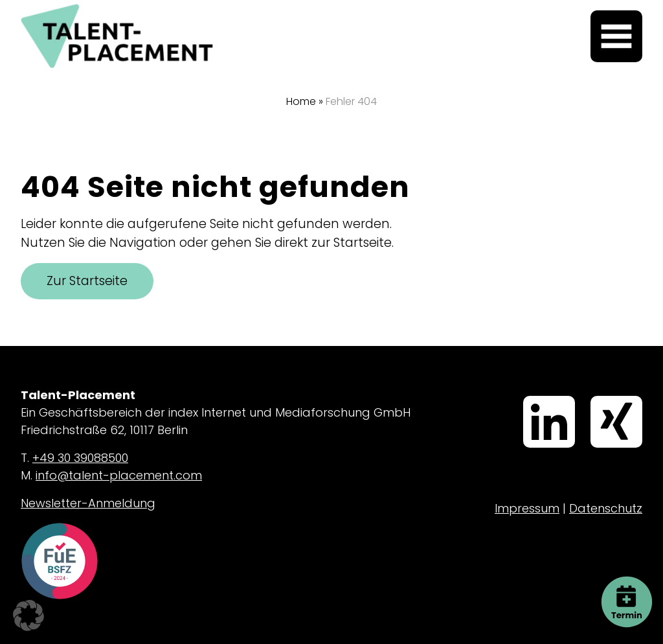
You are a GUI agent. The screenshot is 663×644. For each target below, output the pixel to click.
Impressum (527, 508)
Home (301, 101)
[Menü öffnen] (616, 36)
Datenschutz (606, 508)
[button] (28, 615)
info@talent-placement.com (119, 475)
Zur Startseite (87, 281)
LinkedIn (528, 397)
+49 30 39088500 (80, 458)
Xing (593, 397)
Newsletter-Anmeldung (88, 503)
